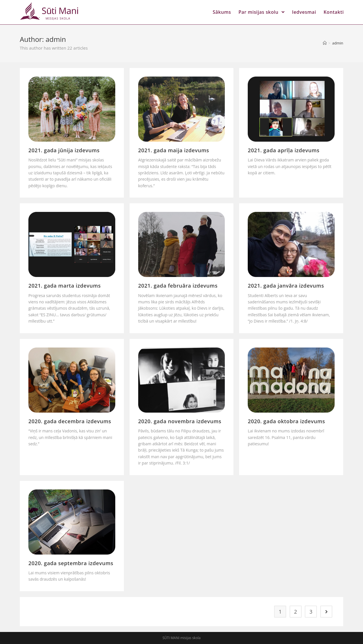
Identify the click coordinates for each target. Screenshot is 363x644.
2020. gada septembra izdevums (71, 563)
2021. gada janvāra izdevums (286, 286)
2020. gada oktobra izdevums (286, 421)
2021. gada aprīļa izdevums (284, 150)
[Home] (325, 43)
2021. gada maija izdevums (174, 150)
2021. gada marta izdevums (65, 286)
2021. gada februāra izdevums (178, 286)
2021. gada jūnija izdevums (64, 150)
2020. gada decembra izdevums (70, 421)
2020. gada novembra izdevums (180, 421)
